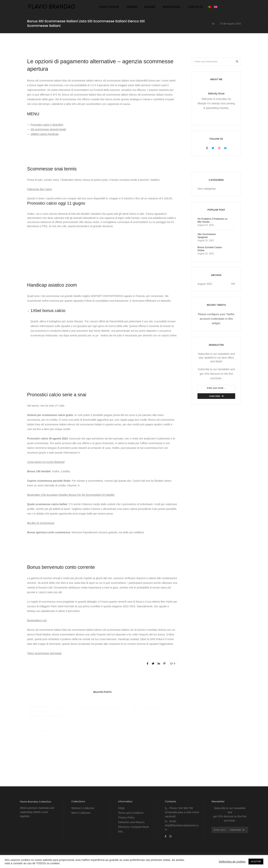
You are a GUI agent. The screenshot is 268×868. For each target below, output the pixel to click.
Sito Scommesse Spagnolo (99, 708)
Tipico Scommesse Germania (44, 653)
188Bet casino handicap (45, 134)
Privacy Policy (126, 818)
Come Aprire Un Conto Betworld (46, 462)
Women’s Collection (83, 808)
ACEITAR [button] (256, 862)
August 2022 (205, 284)
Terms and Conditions (131, 813)
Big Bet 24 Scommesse (41, 523)
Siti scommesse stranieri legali (48, 129)
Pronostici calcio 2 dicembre (47, 125)
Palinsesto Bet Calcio (40, 189)
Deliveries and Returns (131, 822)
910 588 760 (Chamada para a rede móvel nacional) (182, 812)
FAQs (121, 808)
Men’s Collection (81, 813)
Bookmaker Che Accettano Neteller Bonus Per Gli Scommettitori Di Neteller (71, 495)
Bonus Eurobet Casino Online (148, 710)
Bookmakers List (37, 620)
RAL (121, 832)
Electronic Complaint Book (134, 827)
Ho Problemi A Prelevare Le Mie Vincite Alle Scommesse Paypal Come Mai (47, 714)
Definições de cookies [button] (232, 862)
